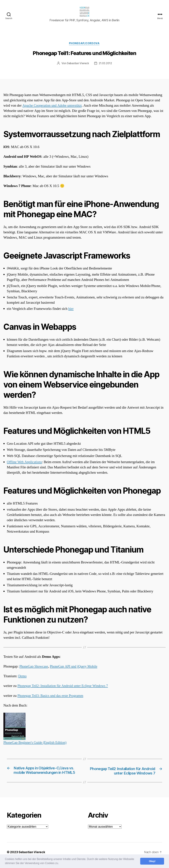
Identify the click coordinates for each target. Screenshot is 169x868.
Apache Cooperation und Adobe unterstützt (53, 107)
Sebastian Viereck (78, 64)
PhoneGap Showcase (34, 667)
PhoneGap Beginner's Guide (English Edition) (36, 744)
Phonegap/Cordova (85, 44)
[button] (60, 864)
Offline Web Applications (25, 463)
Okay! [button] (152, 861)
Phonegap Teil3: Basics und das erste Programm (52, 697)
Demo (23, 677)
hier (71, 310)
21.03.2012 (106, 64)
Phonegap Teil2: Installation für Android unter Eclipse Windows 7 (65, 687)
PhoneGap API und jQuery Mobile (76, 667)
